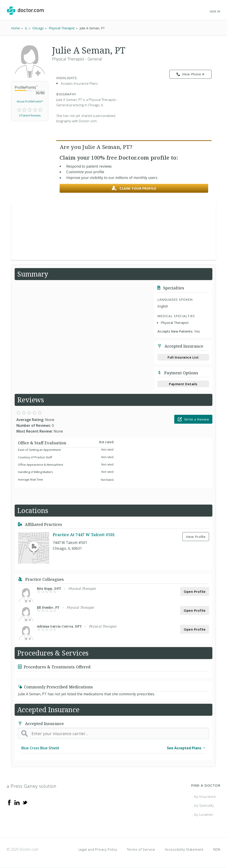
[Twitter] (25, 802)
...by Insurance (204, 796)
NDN (217, 849)
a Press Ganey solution (32, 786)
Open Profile (195, 591)
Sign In (215, 11)
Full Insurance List (183, 357)
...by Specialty (203, 805)
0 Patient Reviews (30, 115)
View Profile (196, 537)
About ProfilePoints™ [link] (30, 101)
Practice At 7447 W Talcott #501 (84, 535)
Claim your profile (134, 188)
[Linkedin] (17, 802)
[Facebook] (9, 802)
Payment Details (183, 384)
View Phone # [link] (191, 74)
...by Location (202, 814)
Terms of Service (141, 849)
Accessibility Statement (184, 849)
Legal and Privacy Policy (98, 849)
